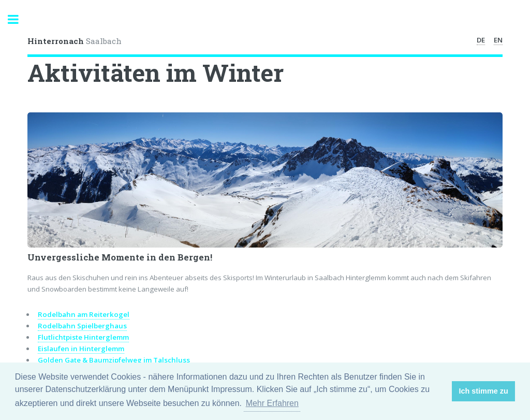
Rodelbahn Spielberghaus (82, 326)
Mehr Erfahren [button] (272, 403)
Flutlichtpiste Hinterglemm (83, 337)
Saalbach (75, 41)
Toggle (19, 19)
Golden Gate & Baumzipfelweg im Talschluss (114, 360)
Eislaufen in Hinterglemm (81, 349)
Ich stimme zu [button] (484, 391)
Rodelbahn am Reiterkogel (84, 314)
